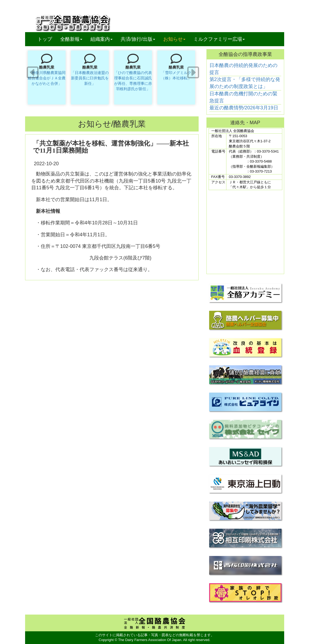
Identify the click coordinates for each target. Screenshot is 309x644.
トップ (45, 39)
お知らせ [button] (174, 39)
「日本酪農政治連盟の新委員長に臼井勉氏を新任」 (90, 78)
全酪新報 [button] (73, 39)
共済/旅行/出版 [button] (138, 39)
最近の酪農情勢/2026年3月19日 (244, 108)
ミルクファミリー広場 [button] (219, 39)
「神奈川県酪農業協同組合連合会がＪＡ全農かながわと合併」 (47, 78)
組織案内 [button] (101, 39)
